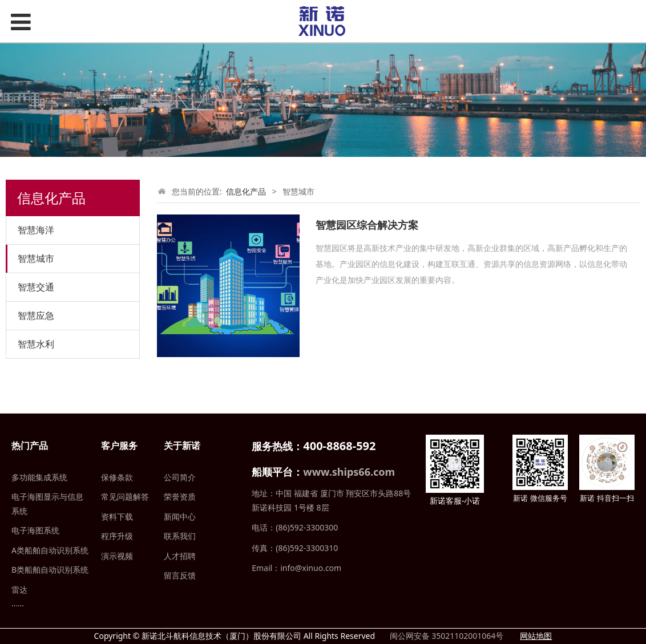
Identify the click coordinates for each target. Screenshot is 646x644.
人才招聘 (180, 556)
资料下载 (117, 517)
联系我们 (180, 536)
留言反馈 (180, 575)
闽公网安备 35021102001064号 (445, 636)
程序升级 (117, 536)
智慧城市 (36, 258)
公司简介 (180, 477)
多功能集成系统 (39, 477)
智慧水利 (36, 344)
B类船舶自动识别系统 (50, 570)
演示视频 (117, 556)
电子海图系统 (35, 530)
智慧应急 (36, 315)
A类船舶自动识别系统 (50, 550)
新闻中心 (180, 517)
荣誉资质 (180, 497)
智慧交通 (36, 287)
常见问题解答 (125, 497)
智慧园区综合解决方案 (367, 225)
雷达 (19, 590)
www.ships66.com (349, 472)
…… (18, 603)
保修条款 (117, 477)
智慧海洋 (36, 230)
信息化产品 (246, 191)
